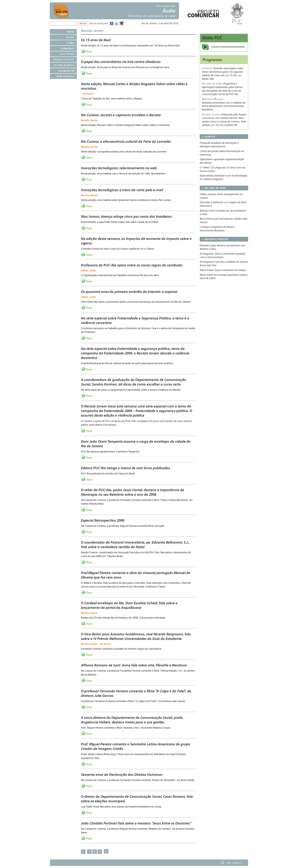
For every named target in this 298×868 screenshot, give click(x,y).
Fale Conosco (66, 76)
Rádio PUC (212, 38)
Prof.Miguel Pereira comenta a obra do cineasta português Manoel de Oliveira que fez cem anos (136, 575)
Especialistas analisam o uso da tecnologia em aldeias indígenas (223, 177)
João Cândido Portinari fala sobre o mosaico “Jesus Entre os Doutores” (136, 823)
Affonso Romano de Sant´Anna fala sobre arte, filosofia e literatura (134, 665)
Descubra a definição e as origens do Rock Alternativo (223, 204)
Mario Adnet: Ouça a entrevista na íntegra (223, 270)
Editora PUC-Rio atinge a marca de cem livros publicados (126, 468)
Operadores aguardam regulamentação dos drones (222, 161)
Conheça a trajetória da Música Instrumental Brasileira (217, 229)
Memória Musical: (213, 99)
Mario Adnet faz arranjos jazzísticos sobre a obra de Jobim (224, 277)
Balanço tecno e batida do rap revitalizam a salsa (223, 212)
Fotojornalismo (64, 59)
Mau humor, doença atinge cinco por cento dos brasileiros (126, 216)
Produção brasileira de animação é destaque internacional (219, 145)
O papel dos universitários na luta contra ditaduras (121, 62)
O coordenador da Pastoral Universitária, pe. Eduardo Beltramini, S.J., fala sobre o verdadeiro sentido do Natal (135, 545)
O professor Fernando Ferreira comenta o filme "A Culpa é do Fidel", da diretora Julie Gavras (136, 693)
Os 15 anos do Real (96, 40)
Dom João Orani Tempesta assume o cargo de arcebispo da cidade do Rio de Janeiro (136, 444)
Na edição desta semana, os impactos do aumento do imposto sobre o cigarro (136, 241)
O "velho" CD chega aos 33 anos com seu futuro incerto (223, 169)
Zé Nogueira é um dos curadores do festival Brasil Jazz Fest (224, 264)
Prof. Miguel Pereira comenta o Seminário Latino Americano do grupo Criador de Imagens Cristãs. (136, 746)
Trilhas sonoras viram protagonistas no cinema (221, 196)
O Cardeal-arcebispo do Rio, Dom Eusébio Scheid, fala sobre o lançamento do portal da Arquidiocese (129, 605)
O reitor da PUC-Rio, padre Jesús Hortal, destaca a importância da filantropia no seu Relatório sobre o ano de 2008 (133, 492)
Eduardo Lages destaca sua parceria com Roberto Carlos (222, 247)
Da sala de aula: (212, 84)
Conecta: (208, 68)
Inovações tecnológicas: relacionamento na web (119, 168)
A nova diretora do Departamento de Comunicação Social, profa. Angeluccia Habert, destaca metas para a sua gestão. (132, 720)
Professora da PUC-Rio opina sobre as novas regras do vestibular (132, 265)
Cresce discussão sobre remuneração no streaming (222, 153)
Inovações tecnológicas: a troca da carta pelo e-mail (122, 190)
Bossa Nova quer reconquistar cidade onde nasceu (223, 221)
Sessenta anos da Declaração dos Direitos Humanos (122, 775)
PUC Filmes (67, 54)
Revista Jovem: (211, 114)
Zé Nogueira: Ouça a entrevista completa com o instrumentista (222, 256)
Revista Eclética (64, 65)
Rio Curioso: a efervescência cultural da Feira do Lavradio (126, 141)
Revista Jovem (92, 31)
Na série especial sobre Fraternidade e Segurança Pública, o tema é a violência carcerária (135, 320)
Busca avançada (99, 24)
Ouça (89, 51)
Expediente (67, 71)
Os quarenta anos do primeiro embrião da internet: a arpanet (129, 292)
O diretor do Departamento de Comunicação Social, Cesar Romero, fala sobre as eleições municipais (137, 799)
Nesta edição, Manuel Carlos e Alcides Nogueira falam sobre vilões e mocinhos (134, 86)
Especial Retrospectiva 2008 (103, 520)
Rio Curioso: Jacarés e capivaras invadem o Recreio (121, 115)
